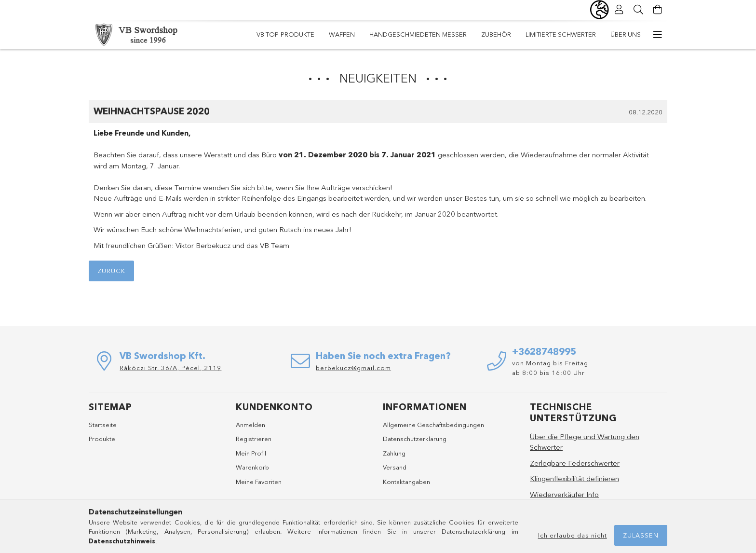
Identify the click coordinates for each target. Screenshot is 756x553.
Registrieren (254, 439)
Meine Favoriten (259, 482)
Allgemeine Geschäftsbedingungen (433, 425)
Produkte (102, 439)
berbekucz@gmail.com (353, 368)
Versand (395, 467)
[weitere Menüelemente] (658, 35)
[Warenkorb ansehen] (658, 10)
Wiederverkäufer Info (564, 494)
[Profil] (619, 10)
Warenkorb (252, 467)
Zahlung (394, 453)
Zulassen (641, 535)
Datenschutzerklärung (415, 439)
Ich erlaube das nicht (573, 535)
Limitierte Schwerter (561, 34)
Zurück (111, 271)
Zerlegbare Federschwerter (575, 463)
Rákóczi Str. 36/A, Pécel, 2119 (170, 368)
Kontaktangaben (406, 482)
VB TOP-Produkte (285, 34)
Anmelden (250, 425)
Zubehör (496, 34)
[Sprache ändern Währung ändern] (600, 10)
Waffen (342, 34)
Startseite (103, 425)
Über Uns (626, 34)
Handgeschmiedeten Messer (418, 34)
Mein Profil (251, 453)
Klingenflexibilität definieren (574, 478)
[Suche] (638, 10)
